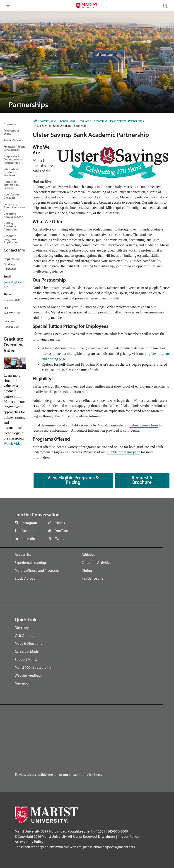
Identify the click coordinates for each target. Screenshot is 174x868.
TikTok (60, 523)
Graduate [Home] (83, 121)
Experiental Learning (30, 562)
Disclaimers (107, 836)
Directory (22, 628)
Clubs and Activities (96, 562)
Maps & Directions (28, 643)
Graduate (10, 124)
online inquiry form (144, 425)
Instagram (29, 523)
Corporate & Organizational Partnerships (13, 159)
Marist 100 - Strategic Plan (34, 667)
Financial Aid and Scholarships (15, 148)
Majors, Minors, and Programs (37, 570)
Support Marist (26, 659)
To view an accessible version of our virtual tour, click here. (58, 774)
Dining (87, 570)
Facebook (29, 531)
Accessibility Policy (29, 842)
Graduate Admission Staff (13, 215)
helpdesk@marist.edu (119, 847)
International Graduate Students (12, 172)
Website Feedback (28, 675)
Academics (23, 554)
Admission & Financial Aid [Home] (57, 121)
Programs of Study (11, 132)
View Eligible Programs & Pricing (73, 480)
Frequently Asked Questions (14, 205)
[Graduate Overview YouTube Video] (15, 363)
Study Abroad (25, 578)
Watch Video (13, 443)
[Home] (35, 121)
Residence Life (92, 578)
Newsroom (23, 683)
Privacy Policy (128, 836)
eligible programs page (123, 452)
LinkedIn (28, 539)
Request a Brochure (142, 480)
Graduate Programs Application (11, 239)
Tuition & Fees (12, 140)
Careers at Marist (27, 651)
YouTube (62, 531)
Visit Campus (24, 635)
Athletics (88, 554)
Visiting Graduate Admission (10, 226)
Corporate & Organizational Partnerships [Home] (118, 121)
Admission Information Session (11, 185)
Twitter (60, 539)
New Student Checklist (12, 196)
